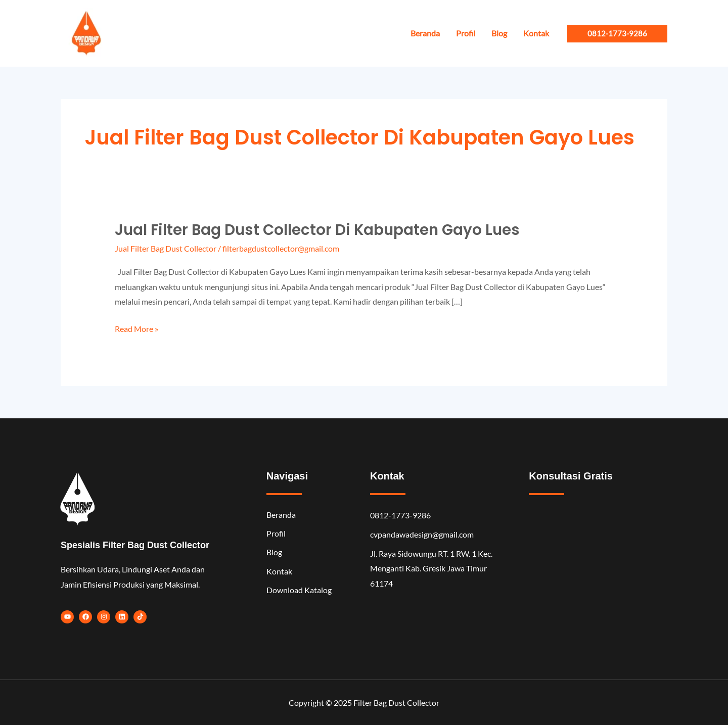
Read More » (136, 329)
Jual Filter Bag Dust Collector (166, 248)
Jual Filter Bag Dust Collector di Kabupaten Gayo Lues (320, 230)
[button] (617, 34)
